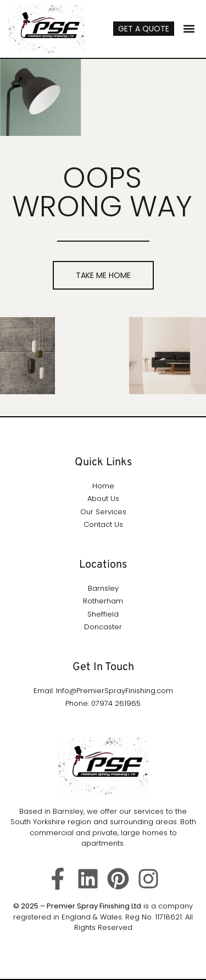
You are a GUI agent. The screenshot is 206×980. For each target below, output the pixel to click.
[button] (189, 29)
